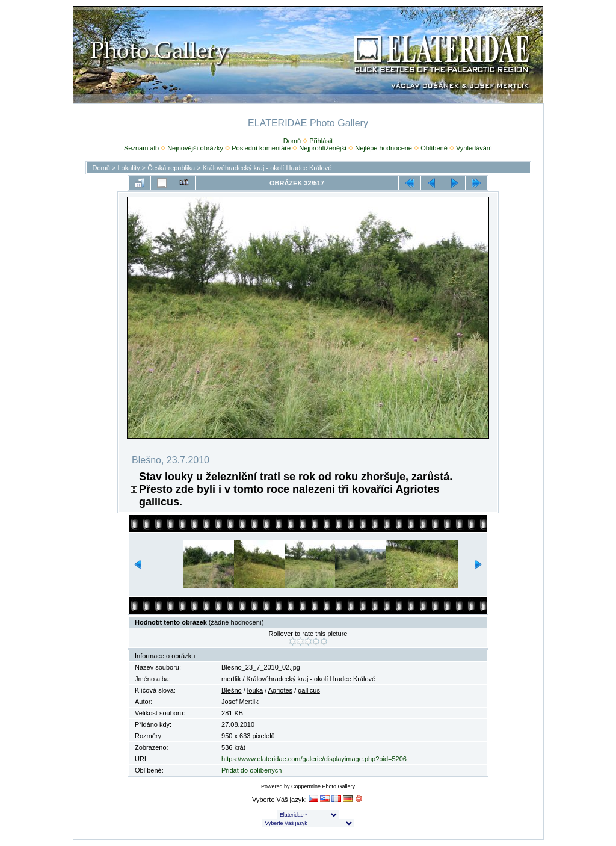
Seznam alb (141, 148)
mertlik (231, 679)
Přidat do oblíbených (251, 770)
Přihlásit (321, 141)
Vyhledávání (474, 148)
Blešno (232, 690)
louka (255, 690)
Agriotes (280, 690)
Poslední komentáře (261, 148)
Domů (292, 141)
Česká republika (171, 168)
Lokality (128, 168)
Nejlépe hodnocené (383, 148)
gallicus (309, 690)
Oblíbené (434, 148)
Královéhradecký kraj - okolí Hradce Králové (267, 168)
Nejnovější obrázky (195, 148)
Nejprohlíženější (323, 148)
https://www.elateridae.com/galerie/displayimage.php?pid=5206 (314, 759)
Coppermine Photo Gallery (323, 786)
